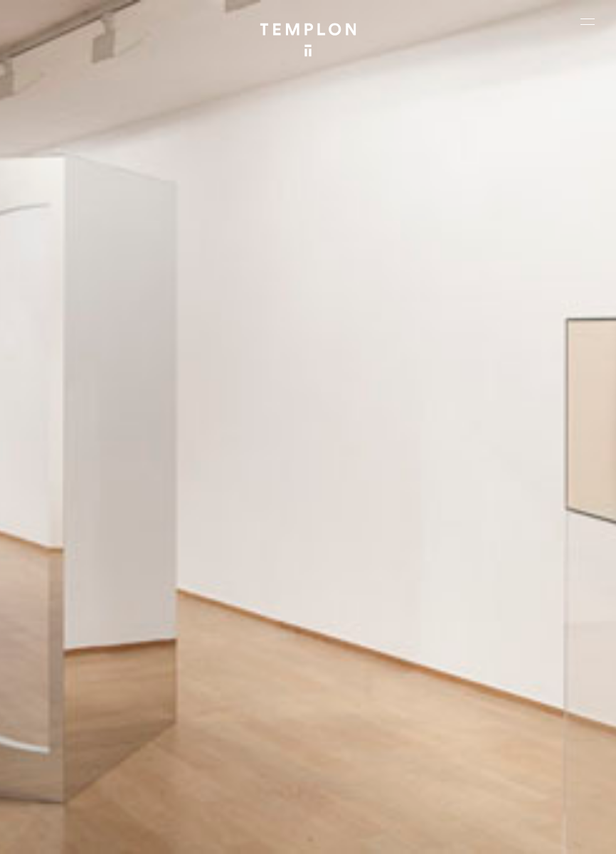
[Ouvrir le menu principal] (588, 21)
